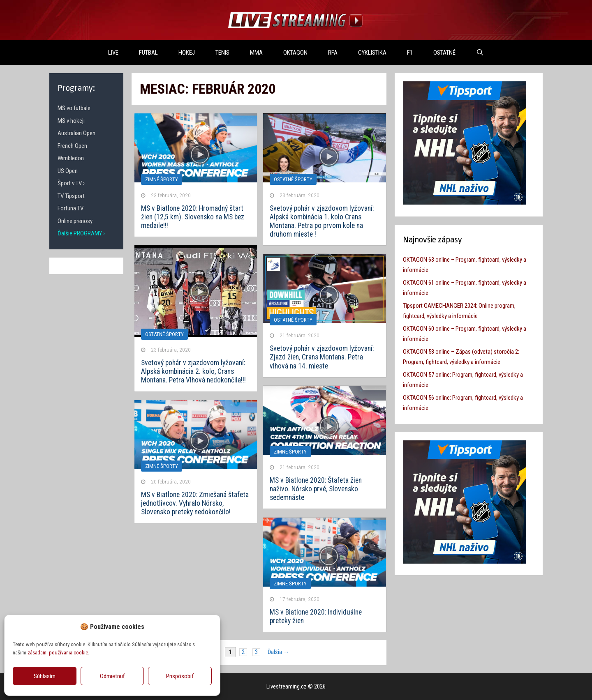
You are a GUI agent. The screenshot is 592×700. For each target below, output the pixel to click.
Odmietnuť (112, 676)
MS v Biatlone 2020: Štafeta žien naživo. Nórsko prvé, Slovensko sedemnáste (316, 489)
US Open (68, 171)
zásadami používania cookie (58, 653)
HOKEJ (187, 53)
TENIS (222, 53)
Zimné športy (162, 179)
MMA (256, 53)
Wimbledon (71, 158)
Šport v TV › (71, 183)
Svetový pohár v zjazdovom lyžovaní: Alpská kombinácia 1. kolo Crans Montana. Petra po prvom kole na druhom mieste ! (322, 221)
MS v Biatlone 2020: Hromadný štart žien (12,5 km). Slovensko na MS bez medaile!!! (193, 217)
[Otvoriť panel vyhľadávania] (480, 53)
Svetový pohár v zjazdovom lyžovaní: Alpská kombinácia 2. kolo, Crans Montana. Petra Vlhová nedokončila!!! (193, 371)
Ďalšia (278, 652)
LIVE (113, 53)
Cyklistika (372, 53)
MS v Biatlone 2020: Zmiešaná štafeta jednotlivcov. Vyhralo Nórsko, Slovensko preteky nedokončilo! (195, 503)
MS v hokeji (71, 121)
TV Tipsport (71, 196)
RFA (333, 53)
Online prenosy (75, 221)
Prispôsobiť (180, 676)
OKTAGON (295, 53)
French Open (72, 146)
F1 (410, 53)
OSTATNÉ (444, 53)
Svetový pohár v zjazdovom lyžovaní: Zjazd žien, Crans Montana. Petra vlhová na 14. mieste (322, 357)
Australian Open (76, 133)
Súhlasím (45, 676)
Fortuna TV (71, 208)
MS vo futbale (74, 108)
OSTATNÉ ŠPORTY (293, 179)
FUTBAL (148, 53)
